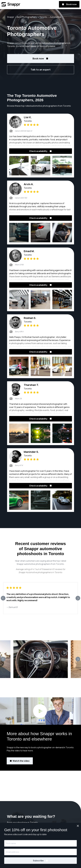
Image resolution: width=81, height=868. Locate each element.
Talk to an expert (41, 70)
